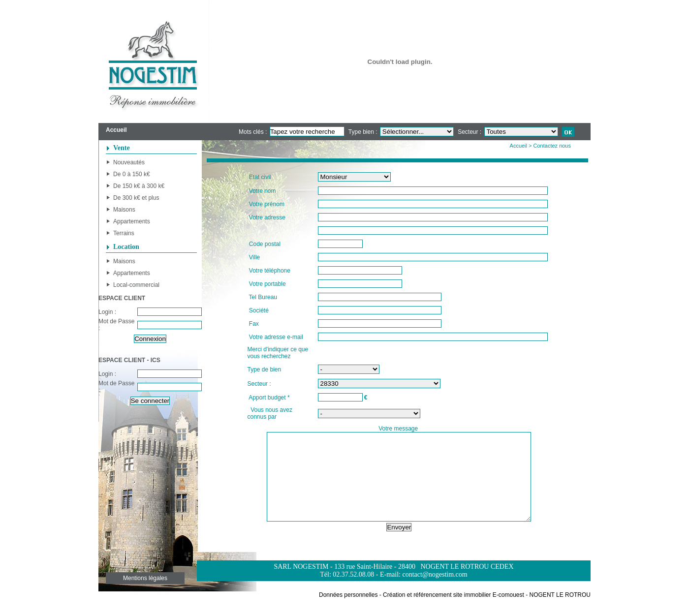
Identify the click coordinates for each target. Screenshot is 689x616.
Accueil (518, 146)
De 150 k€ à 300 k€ (139, 186)
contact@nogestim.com (435, 592)
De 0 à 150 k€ (132, 174)
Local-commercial (136, 285)
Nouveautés (129, 162)
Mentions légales (145, 596)
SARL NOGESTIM (301, 584)
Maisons (124, 210)
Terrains (124, 233)
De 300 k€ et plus (136, 198)
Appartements (132, 221)
